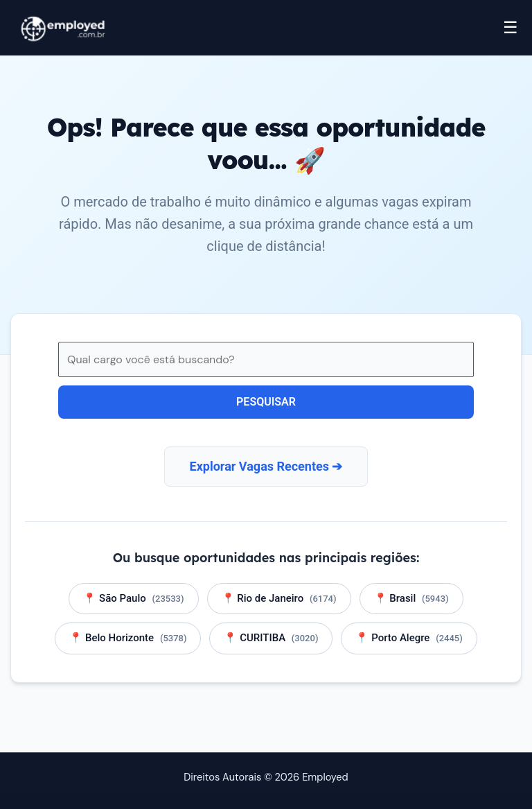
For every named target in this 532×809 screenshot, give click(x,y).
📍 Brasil (411, 598)
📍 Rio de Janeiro (279, 598)
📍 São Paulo (133, 598)
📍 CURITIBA (271, 638)
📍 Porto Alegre (409, 638)
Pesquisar (266, 402)
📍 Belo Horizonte (128, 638)
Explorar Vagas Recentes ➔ (266, 466)
